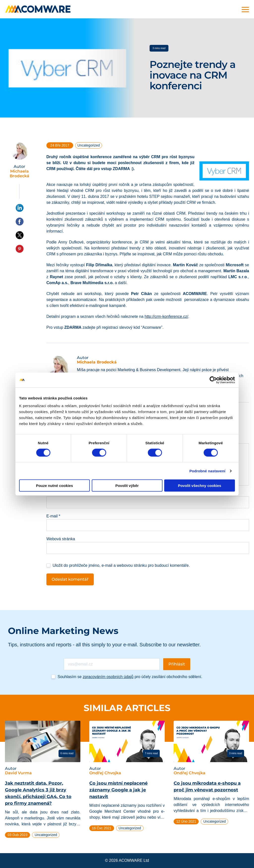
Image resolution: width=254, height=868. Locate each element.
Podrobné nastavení (207, 471)
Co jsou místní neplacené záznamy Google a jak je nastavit (118, 790)
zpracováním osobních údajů (108, 677)
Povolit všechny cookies (199, 486)
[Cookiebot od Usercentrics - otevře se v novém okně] (213, 380)
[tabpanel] (43, 781)
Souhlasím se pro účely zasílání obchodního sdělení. (130, 677)
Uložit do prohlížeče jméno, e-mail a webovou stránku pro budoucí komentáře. (121, 565)
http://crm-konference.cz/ (166, 316)
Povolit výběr (127, 486)
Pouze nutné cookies (54, 486)
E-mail (53, 516)
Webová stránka (61, 539)
